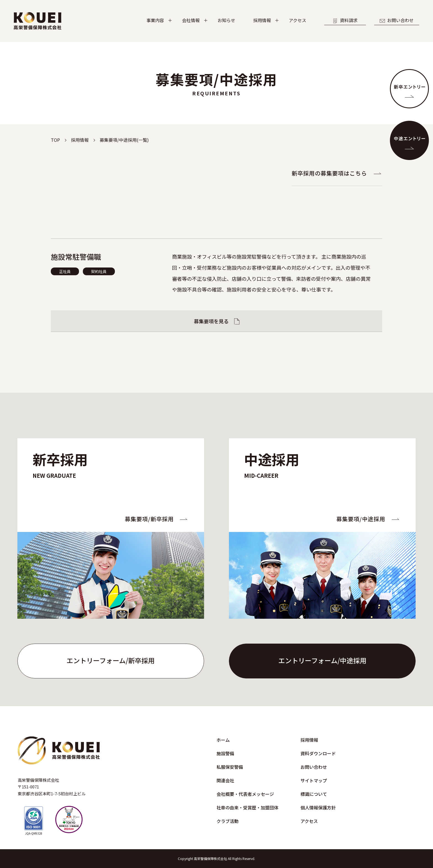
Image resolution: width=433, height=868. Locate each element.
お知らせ (226, 20)
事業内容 (155, 20)
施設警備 (225, 753)
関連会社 (225, 780)
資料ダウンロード (318, 753)
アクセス (298, 20)
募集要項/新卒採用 (149, 519)
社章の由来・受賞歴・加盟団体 (247, 807)
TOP (55, 140)
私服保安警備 (230, 767)
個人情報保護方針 (318, 807)
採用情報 (262, 20)
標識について (314, 794)
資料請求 (345, 20)
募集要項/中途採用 (361, 519)
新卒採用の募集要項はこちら (329, 173)
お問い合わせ (397, 20)
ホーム (223, 740)
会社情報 (191, 20)
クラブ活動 (228, 821)
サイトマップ (314, 780)
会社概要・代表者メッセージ (245, 794)
